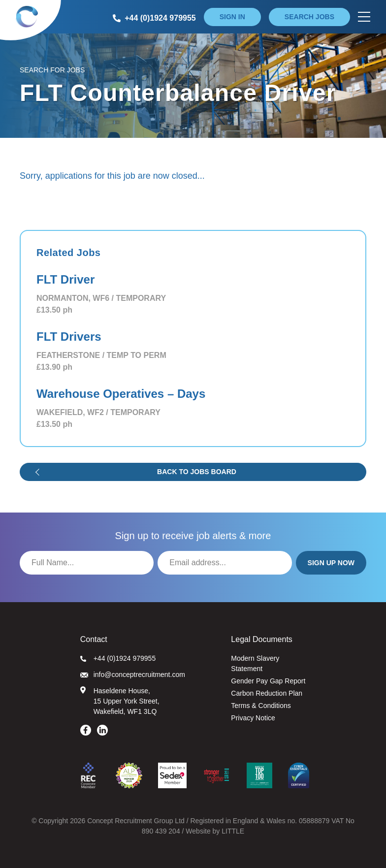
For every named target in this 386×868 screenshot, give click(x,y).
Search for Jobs (52, 70)
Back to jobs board (197, 472)
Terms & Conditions (261, 706)
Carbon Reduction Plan (267, 693)
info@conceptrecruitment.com (133, 675)
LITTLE (233, 831)
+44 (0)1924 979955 (118, 658)
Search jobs (309, 17)
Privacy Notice (253, 718)
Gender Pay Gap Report (268, 681)
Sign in (232, 17)
